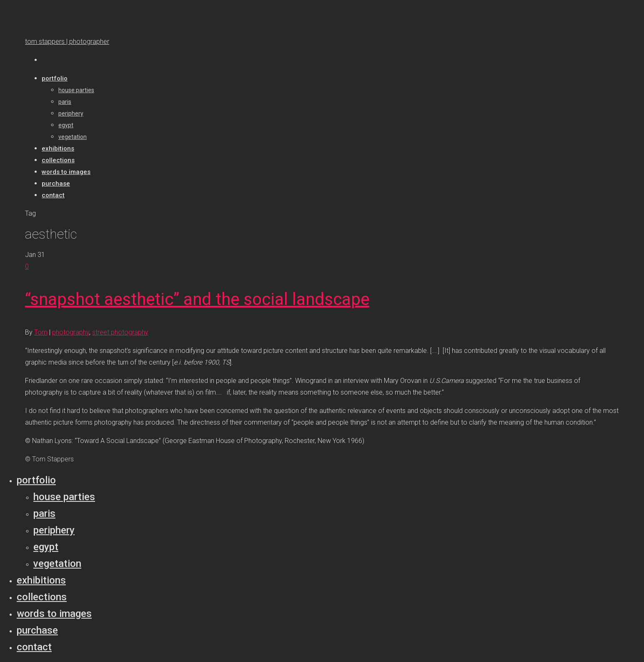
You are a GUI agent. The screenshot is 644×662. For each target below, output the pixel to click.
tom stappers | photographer (67, 42)
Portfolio (36, 480)
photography (71, 332)
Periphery (54, 530)
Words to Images (54, 614)
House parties (64, 497)
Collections (42, 597)
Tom (41, 332)
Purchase (37, 630)
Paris (44, 513)
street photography (120, 332)
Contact (34, 647)
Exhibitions (41, 580)
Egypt (46, 547)
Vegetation (57, 564)
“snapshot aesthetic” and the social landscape (197, 299)
